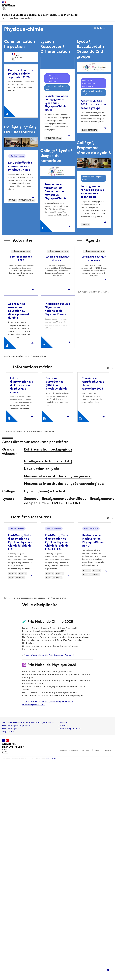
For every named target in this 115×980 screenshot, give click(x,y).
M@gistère (7, 731)
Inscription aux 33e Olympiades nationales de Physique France (57, 309)
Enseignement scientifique (64, 499)
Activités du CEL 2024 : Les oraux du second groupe (93, 104)
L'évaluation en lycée (42, 469)
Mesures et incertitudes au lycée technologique (64, 484)
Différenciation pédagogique (48, 449)
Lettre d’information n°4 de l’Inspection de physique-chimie (22, 385)
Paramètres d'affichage (108, 970)
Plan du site (86, 750)
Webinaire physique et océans (58, 258)
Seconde (31, 499)
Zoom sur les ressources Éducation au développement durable (19, 311)
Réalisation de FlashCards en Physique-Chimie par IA (93, 540)
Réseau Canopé (9, 728)
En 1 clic (101, 28)
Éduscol (62, 725)
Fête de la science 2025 (21, 258)
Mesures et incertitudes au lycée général (58, 476)
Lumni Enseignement (68, 728)
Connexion (109, 750)
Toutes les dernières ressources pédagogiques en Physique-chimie (35, 598)
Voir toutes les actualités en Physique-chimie (25, 356)
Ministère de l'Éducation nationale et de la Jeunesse (26, 722)
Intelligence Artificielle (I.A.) (48, 461)
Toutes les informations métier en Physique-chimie (30, 431)
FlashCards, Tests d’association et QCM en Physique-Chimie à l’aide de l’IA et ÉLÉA (57, 542)
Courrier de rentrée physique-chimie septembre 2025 (21, 74)
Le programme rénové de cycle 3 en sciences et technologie (92, 192)
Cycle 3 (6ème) (37, 491)
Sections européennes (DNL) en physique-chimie (57, 383)
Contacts (98, 750)
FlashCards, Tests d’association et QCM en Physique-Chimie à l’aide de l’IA (20, 542)
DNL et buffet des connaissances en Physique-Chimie (20, 166)
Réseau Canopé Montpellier (15, 725)
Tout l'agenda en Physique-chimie (93, 292)
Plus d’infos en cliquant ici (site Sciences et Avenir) (48, 655)
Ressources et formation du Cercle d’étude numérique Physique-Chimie (55, 191)
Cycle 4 (59, 491)
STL (66, 503)
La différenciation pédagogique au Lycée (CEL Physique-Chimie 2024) (56, 103)
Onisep (62, 722)
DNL (77, 503)
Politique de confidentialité (69, 750)
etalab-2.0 (50, 759)
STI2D (55, 503)
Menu (112, 3)
